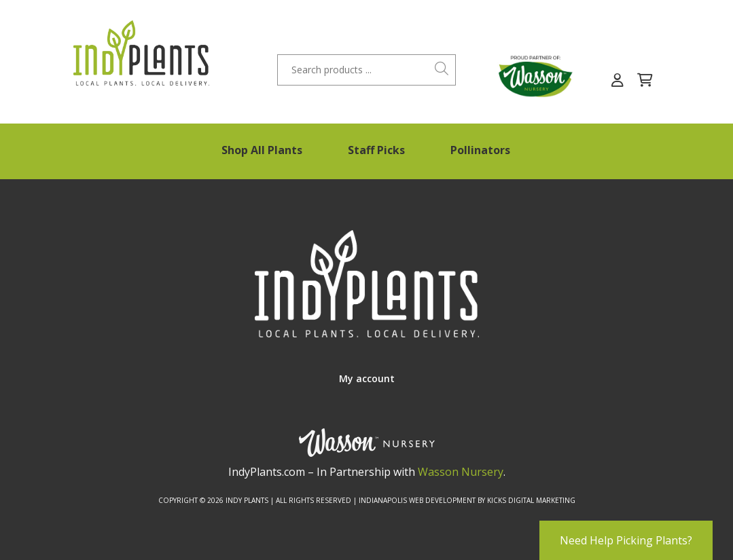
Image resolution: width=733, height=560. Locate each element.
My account (367, 378)
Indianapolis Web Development (417, 500)
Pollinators (480, 150)
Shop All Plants (262, 150)
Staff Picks (376, 150)
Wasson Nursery (461, 472)
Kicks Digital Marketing (531, 500)
